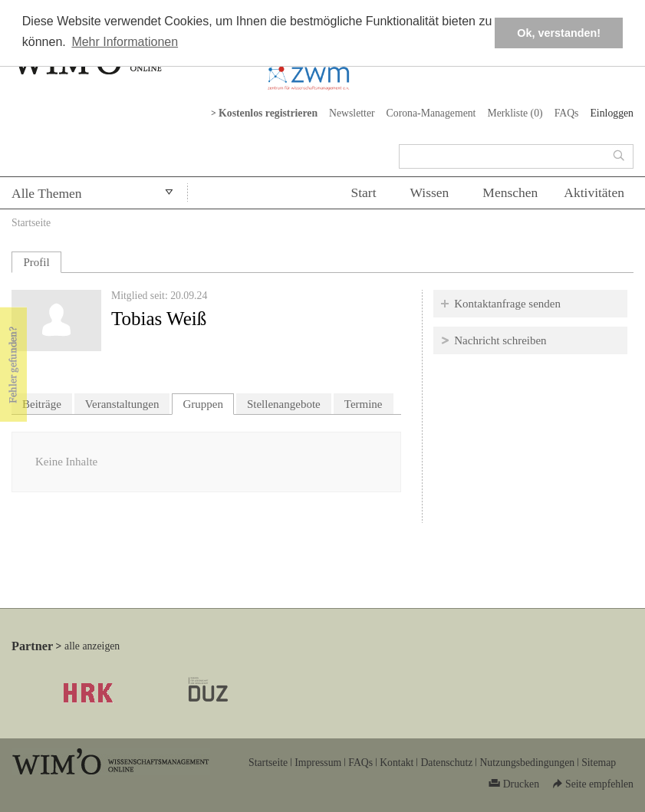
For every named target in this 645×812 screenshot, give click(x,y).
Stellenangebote (284, 404)
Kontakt (397, 763)
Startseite (31, 223)
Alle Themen (47, 193)
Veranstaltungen (122, 404)
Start (363, 192)
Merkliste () (515, 113)
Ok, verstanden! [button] (559, 33)
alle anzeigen (92, 646)
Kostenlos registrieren (268, 113)
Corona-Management (431, 113)
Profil (36, 262)
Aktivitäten (594, 192)
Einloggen (612, 113)
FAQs (567, 113)
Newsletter (352, 113)
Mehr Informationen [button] (125, 42)
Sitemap (599, 763)
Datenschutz (446, 763)
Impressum (318, 763)
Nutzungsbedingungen (527, 763)
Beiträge (42, 404)
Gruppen (208, 402)
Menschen (510, 192)
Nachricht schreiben (500, 340)
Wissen (430, 192)
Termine (364, 404)
